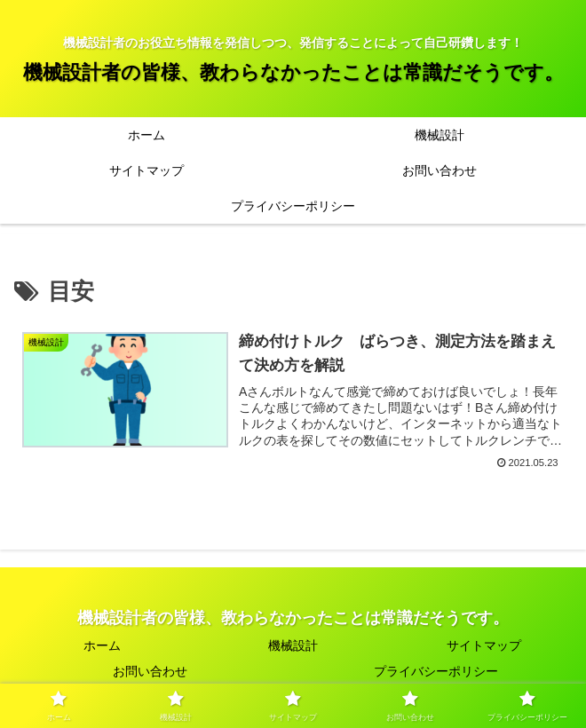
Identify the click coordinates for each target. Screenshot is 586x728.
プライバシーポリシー (436, 671)
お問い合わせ (150, 671)
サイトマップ (484, 645)
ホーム (102, 645)
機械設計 (293, 645)
